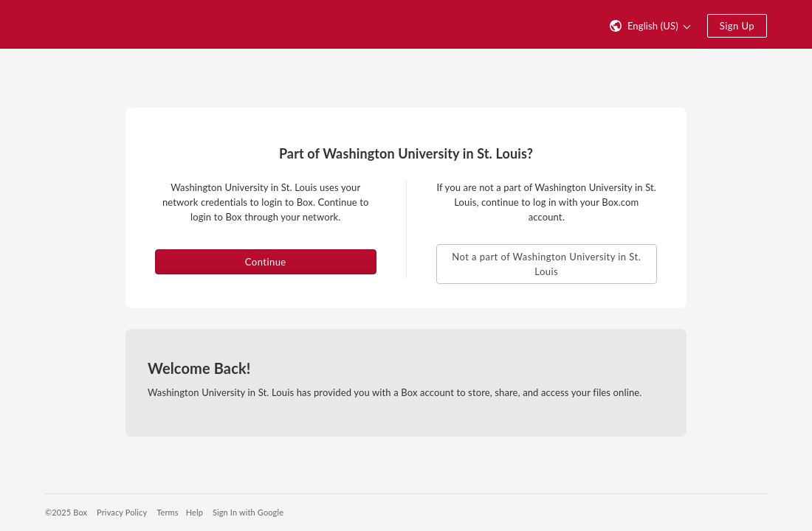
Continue (266, 262)
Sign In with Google (248, 512)
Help (195, 512)
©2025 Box (66, 512)
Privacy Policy (122, 512)
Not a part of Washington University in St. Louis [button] (546, 264)
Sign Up (737, 26)
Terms (167, 512)
